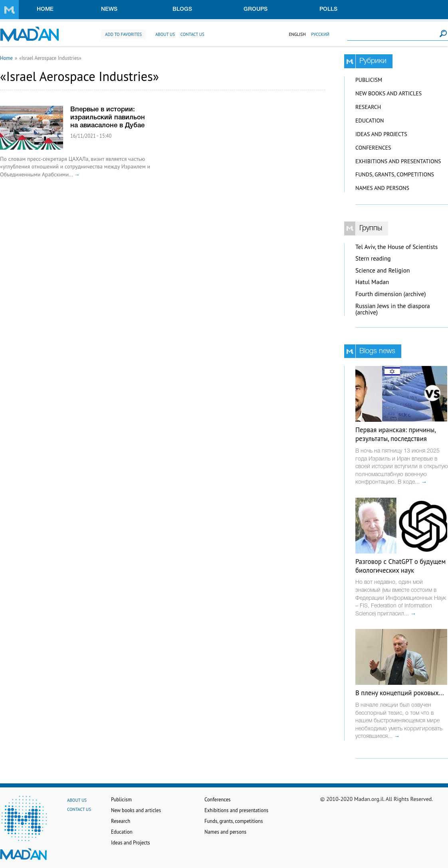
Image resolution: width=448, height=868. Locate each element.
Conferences (373, 148)
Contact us (192, 34)
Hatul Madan (372, 282)
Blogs (182, 9)
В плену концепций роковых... (400, 693)
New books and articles (389, 93)
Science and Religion (383, 270)
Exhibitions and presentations (398, 161)
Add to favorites (123, 34)
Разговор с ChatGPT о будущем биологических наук (400, 566)
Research (368, 107)
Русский (320, 34)
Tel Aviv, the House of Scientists (396, 247)
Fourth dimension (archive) (391, 294)
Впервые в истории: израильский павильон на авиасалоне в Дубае (108, 118)
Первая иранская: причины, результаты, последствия (395, 434)
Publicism (369, 80)
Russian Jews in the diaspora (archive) (393, 309)
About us (165, 34)
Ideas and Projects (381, 134)
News (109, 9)
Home (45, 9)
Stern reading (373, 258)
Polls (328, 9)
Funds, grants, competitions (395, 174)
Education (370, 121)
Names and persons (382, 188)
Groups (256, 9)
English (297, 34)
